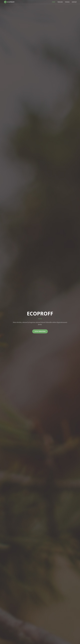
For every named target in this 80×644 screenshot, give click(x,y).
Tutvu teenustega (40, 331)
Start (54, 2)
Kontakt (74, 2)
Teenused (60, 2)
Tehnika (67, 2)
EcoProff (11, 2)
